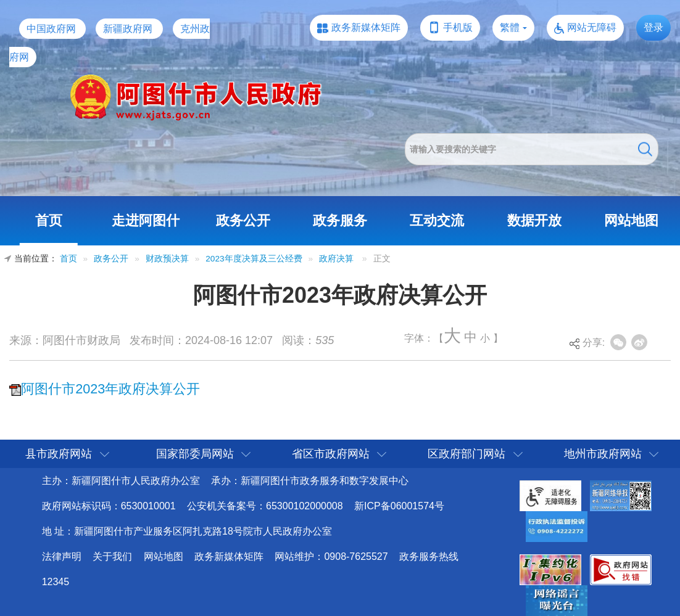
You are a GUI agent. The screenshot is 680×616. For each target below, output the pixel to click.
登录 (653, 27)
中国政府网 (51, 29)
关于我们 (112, 556)
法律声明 (62, 556)
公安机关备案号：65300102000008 (265, 506)
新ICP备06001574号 (399, 506)
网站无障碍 (592, 27)
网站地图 (631, 220)
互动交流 (437, 220)
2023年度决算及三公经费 (254, 259)
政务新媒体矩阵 (366, 27)
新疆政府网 (128, 29)
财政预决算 (167, 259)
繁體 (510, 27)
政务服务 (340, 220)
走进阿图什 (146, 220)
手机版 (458, 27)
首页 (49, 220)
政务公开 (243, 220)
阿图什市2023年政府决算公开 (110, 389)
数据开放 (534, 220)
